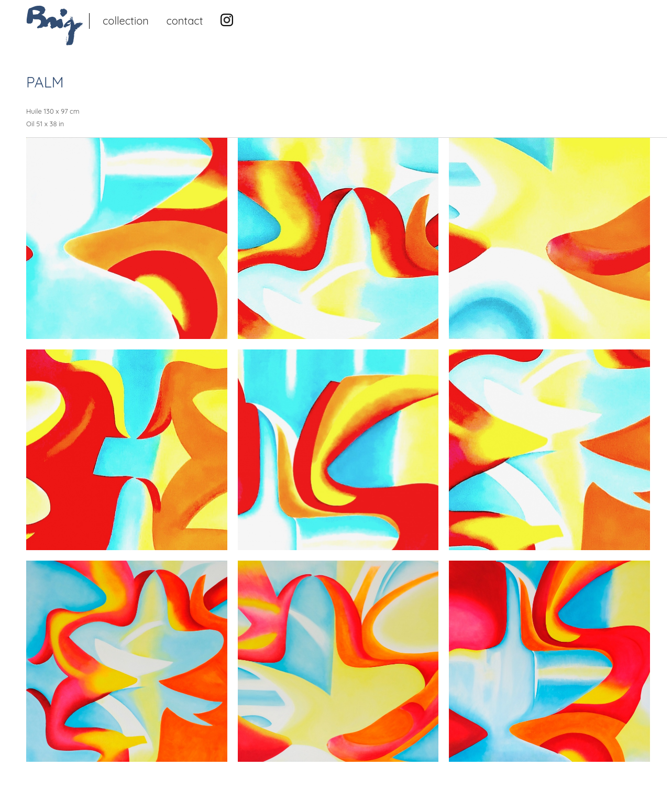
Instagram (227, 20)
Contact (184, 21)
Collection (126, 21)
